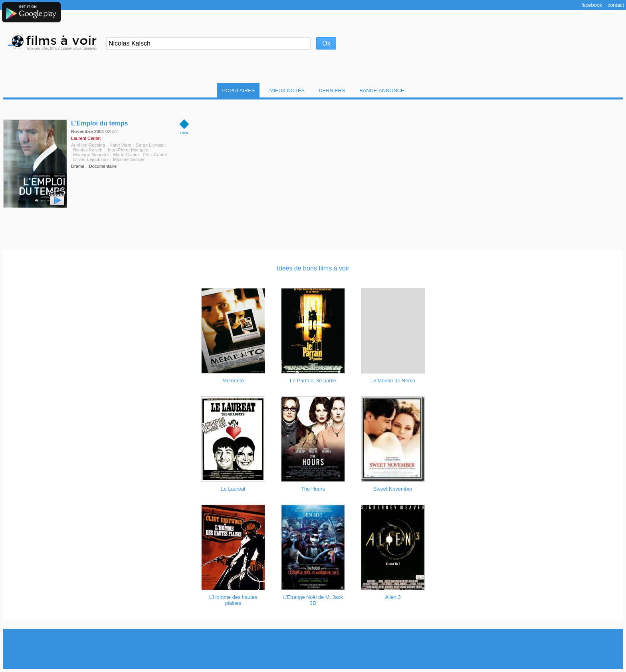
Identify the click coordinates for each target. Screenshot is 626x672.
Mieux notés (287, 90)
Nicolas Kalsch (88, 150)
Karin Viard (120, 145)
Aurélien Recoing (88, 145)
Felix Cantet (155, 155)
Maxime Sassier (129, 159)
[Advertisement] (313, 649)
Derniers (332, 90)
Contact (616, 5)
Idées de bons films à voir (313, 268)
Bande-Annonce (382, 90)
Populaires (238, 90)
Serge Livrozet (150, 145)
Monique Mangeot (91, 155)
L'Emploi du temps (99, 123)
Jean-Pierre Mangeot (127, 150)
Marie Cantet (126, 155)
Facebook (592, 5)
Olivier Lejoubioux (91, 159)
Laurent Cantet (86, 138)
